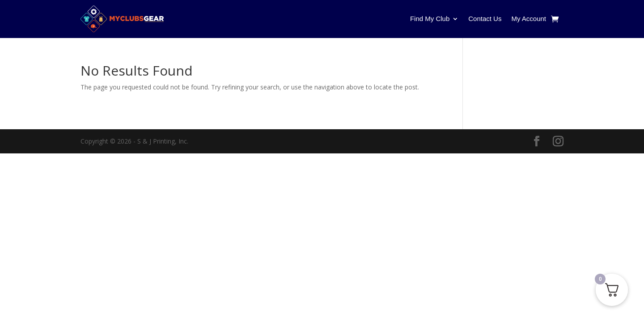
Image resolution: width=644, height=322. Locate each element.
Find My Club (430, 19)
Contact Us (485, 19)
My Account (529, 19)
